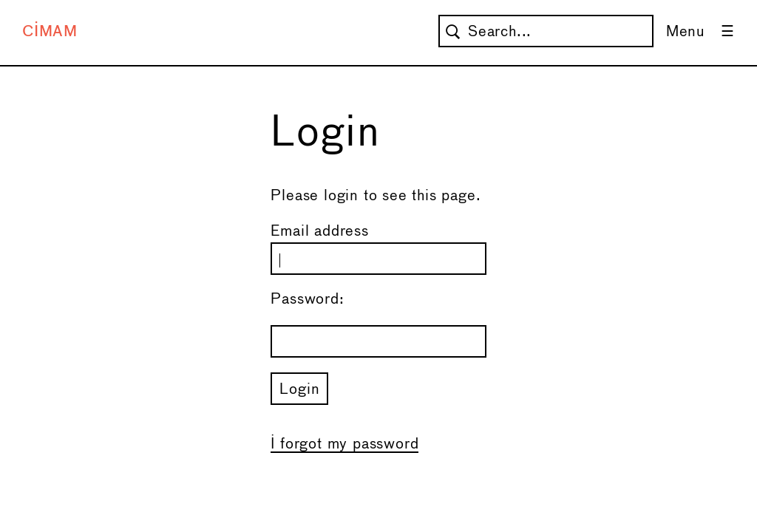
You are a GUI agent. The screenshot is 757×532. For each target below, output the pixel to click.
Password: (307, 300)
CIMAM (50, 32)
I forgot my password (344, 444)
